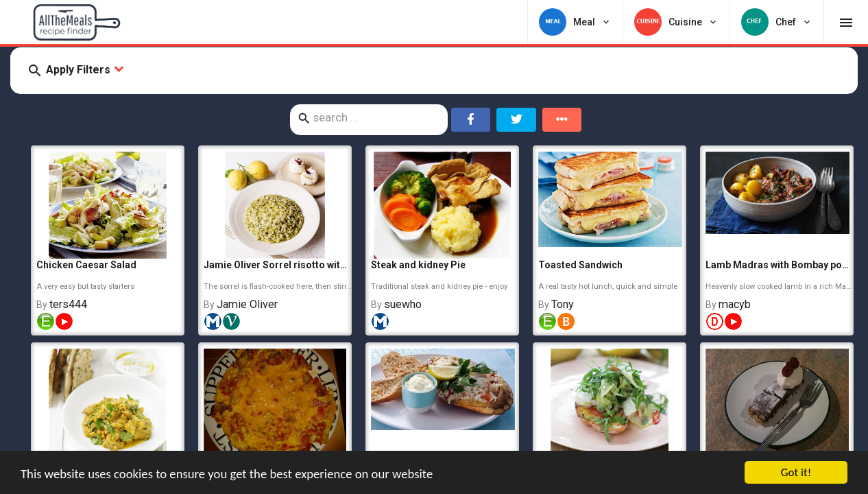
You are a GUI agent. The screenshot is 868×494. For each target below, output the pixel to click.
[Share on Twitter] (516, 120)
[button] (434, 71)
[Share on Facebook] (471, 120)
